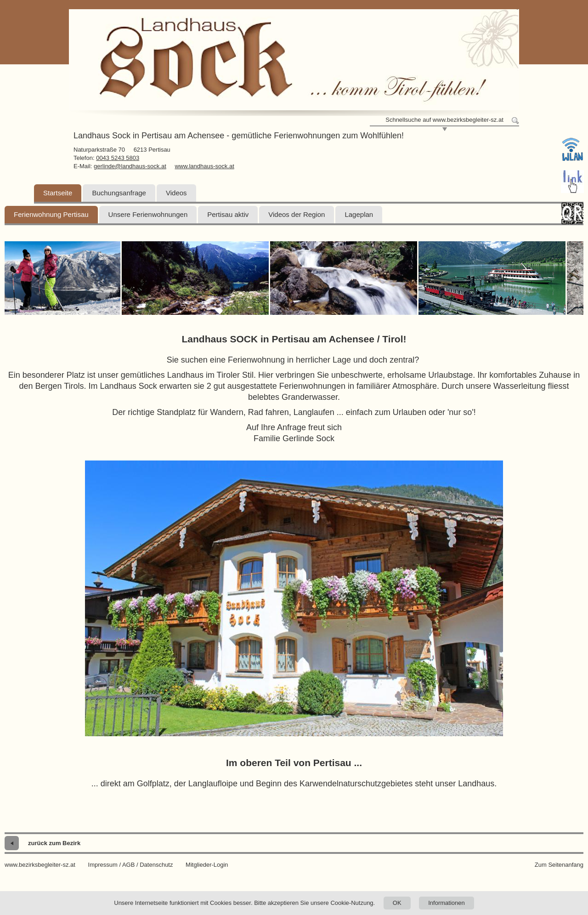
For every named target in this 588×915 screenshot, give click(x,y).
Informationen (447, 903)
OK (397, 903)
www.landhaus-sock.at (204, 166)
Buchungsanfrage (119, 193)
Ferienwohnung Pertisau (51, 214)
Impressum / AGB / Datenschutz (131, 865)
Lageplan (359, 214)
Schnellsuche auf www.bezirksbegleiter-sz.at (444, 120)
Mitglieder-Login (207, 865)
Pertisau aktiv (228, 214)
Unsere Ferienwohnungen (148, 214)
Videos (176, 193)
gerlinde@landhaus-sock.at (130, 166)
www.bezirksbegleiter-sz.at (40, 865)
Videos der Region (297, 214)
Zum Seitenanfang (559, 865)
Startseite (58, 193)
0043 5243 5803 (118, 158)
